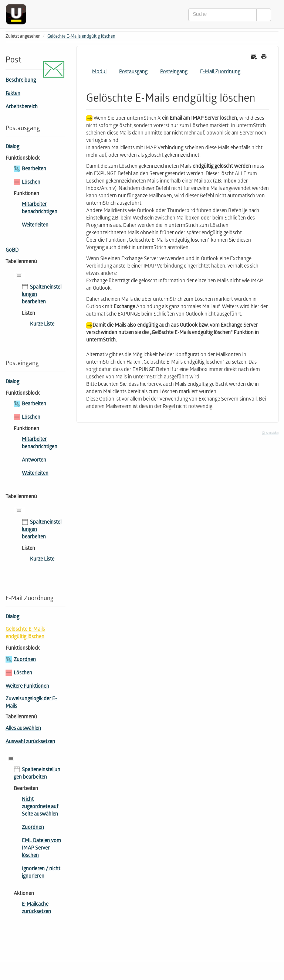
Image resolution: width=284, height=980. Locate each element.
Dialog (12, 147)
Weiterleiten (35, 226)
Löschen (31, 183)
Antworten (34, 461)
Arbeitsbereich (22, 107)
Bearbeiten (34, 169)
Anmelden (270, 433)
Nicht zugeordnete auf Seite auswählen (40, 807)
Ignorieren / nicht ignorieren (41, 873)
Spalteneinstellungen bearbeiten (42, 295)
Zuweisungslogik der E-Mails (31, 703)
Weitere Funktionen (27, 687)
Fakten (13, 94)
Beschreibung (21, 81)
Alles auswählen (23, 729)
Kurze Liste (42, 325)
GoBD (12, 251)
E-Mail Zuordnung (220, 72)
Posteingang (174, 72)
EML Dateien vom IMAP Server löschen (41, 849)
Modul (99, 72)
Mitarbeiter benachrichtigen (40, 209)
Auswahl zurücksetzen (30, 742)
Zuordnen (25, 660)
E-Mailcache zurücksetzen (36, 908)
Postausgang (133, 72)
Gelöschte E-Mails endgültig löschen (81, 37)
